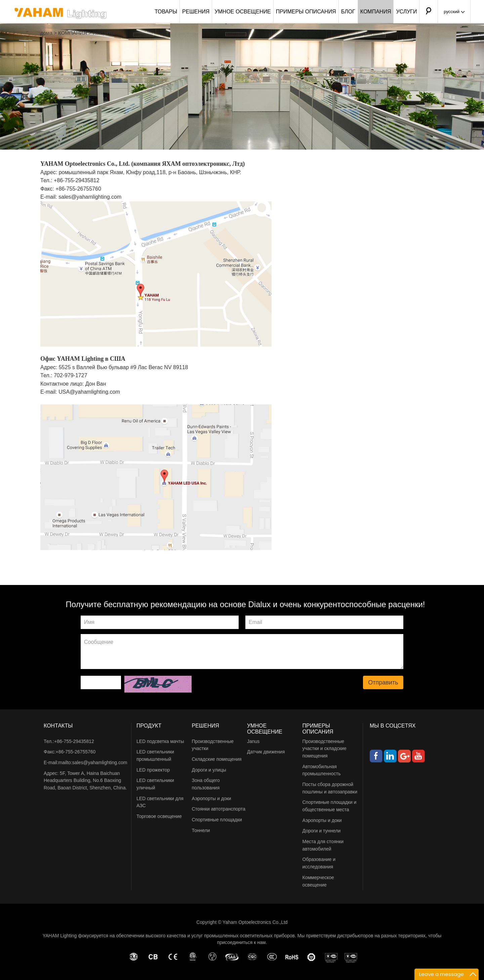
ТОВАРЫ (166, 12)
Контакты (104, 33)
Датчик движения (266, 752)
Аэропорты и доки (212, 798)
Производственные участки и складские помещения (325, 749)
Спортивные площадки (217, 820)
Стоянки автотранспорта (219, 809)
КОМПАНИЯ (376, 12)
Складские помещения (217, 759)
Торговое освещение (159, 816)
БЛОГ (348, 12)
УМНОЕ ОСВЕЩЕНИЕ (243, 12)
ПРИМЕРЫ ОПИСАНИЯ (306, 12)
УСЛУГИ (406, 12)
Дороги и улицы (209, 770)
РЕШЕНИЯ (196, 12)
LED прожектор (153, 770)
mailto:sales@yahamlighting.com (93, 762)
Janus (253, 741)
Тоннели (201, 830)
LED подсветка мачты (160, 741)
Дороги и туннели (322, 831)
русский (454, 12)
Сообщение (242, 652)
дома (46, 33)
